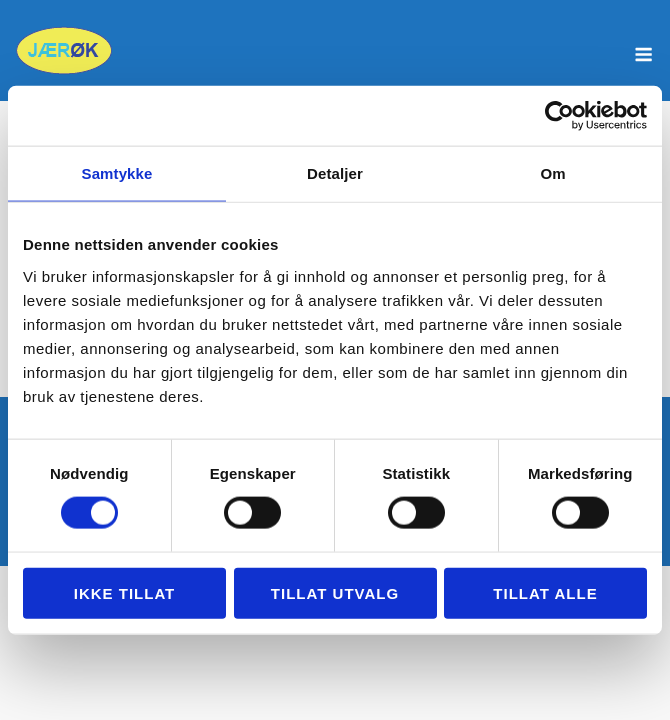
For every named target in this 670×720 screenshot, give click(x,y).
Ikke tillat (125, 592)
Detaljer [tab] (335, 173)
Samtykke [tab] (117, 173)
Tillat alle (545, 592)
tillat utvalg (335, 592)
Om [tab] (552, 173)
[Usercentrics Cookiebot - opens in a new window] (559, 116)
